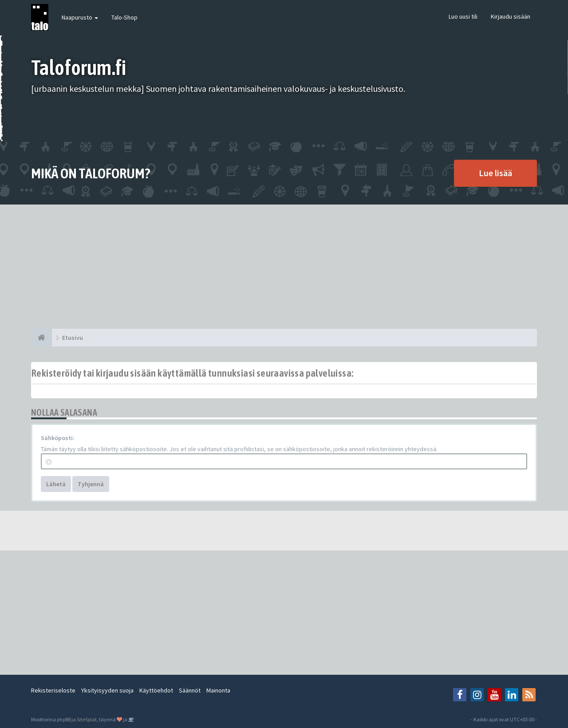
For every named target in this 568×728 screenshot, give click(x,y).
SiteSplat (87, 719)
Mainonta (218, 690)
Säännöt (190, 690)
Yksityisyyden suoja (107, 690)
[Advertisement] (284, 267)
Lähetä (56, 484)
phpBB (64, 719)
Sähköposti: (58, 438)
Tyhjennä (91, 484)
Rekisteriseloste (53, 690)
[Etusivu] (41, 338)
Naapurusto (80, 17)
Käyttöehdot (156, 690)
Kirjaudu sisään (511, 16)
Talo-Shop (124, 17)
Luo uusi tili (463, 16)
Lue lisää (495, 173)
